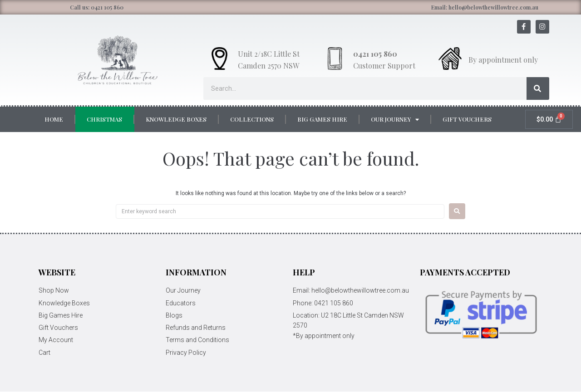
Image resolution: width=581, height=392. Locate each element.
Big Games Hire (322, 119)
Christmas (104, 119)
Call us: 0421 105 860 (97, 7)
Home (54, 119)
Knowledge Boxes (176, 119)
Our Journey (395, 120)
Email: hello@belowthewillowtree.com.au (485, 7)
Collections (252, 119)
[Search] (538, 88)
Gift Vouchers (467, 119)
